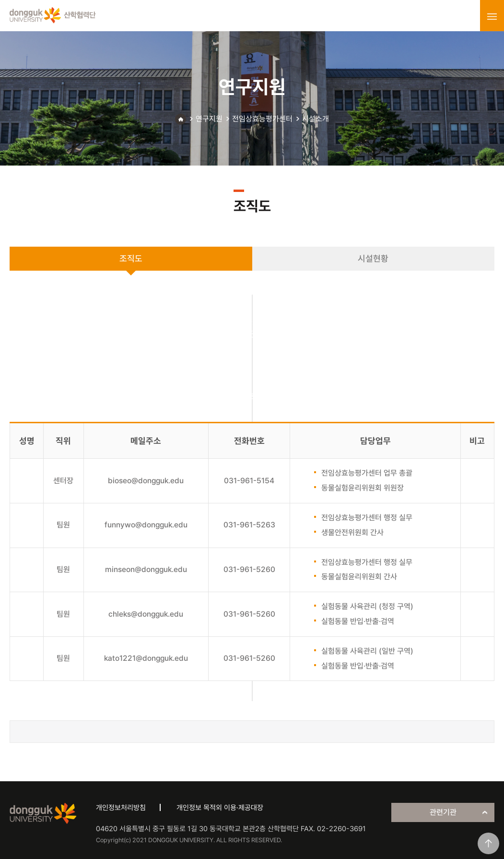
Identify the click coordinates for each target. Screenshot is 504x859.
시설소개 (316, 119)
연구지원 (209, 119)
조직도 (131, 258)
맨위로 (488, 843)
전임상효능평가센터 (262, 119)
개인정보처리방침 (121, 808)
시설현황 (373, 258)
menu (492, 16)
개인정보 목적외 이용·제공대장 (220, 808)
